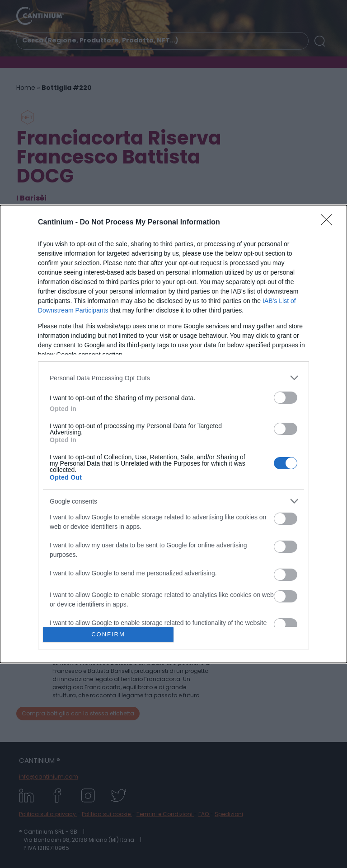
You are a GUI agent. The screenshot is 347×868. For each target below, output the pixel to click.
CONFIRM (108, 634)
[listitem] (173, 378)
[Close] (329, 223)
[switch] (286, 398)
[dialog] (173, 434)
